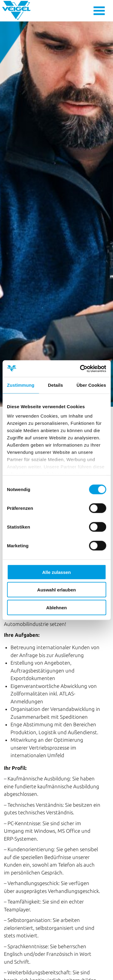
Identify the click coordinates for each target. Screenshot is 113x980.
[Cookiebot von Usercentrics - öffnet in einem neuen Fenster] (80, 369)
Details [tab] (55, 385)
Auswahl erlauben (56, 590)
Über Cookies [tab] (91, 385)
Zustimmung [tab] (21, 385)
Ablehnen (56, 607)
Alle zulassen (56, 572)
